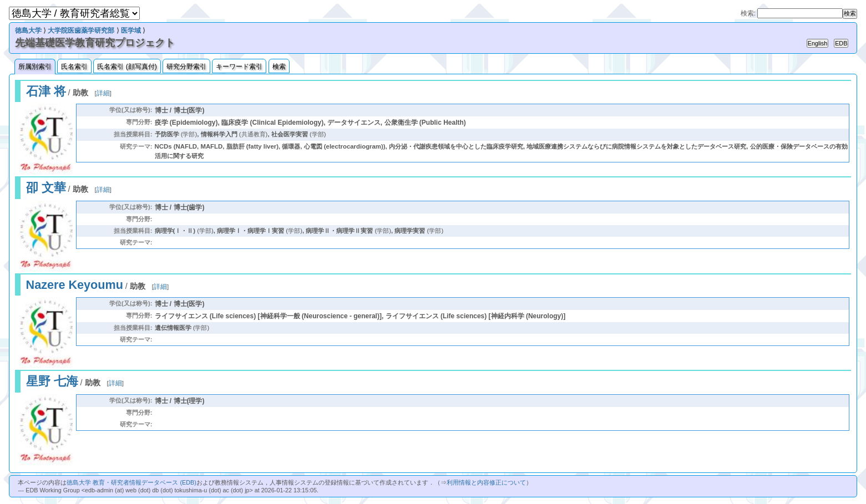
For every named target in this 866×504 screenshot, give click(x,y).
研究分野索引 (186, 67)
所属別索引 (35, 67)
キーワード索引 (239, 67)
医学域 (131, 30)
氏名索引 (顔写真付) (127, 67)
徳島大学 (28, 30)
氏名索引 (74, 67)
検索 (279, 67)
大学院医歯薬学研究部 (81, 30)
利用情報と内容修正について (486, 482)
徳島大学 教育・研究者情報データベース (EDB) (131, 482)
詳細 (103, 93)
